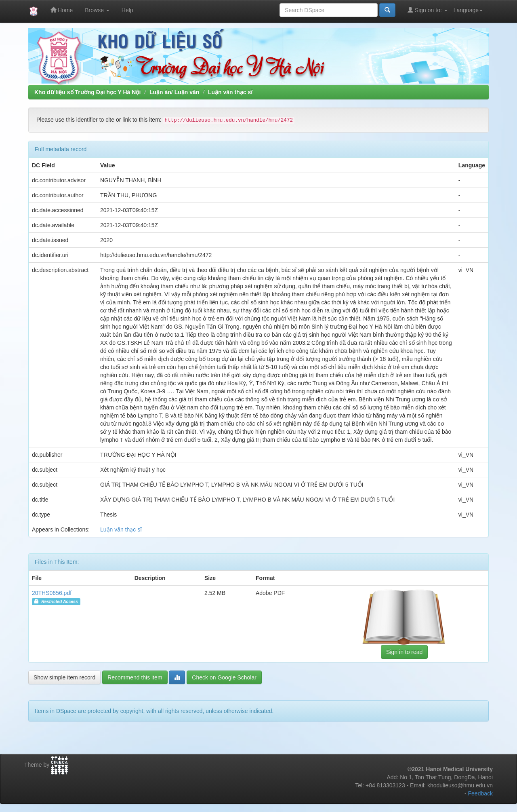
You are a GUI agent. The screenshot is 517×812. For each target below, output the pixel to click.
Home (62, 10)
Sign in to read (404, 652)
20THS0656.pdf (52, 593)
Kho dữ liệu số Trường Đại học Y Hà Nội (87, 92)
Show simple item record (64, 677)
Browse (97, 10)
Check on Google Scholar (224, 677)
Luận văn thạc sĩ (230, 92)
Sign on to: (428, 10)
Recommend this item (135, 677)
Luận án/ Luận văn (174, 92)
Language (468, 10)
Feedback (480, 793)
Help (127, 10)
